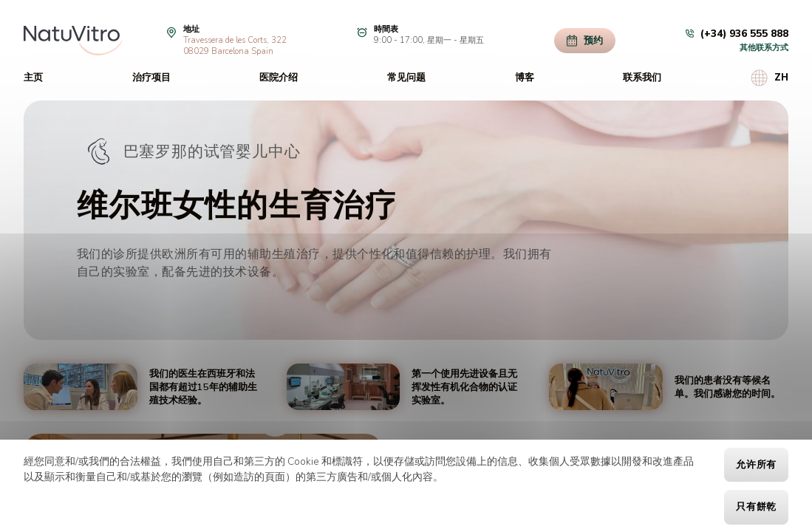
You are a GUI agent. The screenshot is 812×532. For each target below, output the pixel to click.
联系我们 (642, 78)
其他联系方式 (764, 48)
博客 (525, 78)
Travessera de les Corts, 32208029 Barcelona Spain (235, 46)
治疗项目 (151, 78)
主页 (33, 78)
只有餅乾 (756, 507)
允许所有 (756, 465)
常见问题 (406, 78)
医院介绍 (279, 78)
